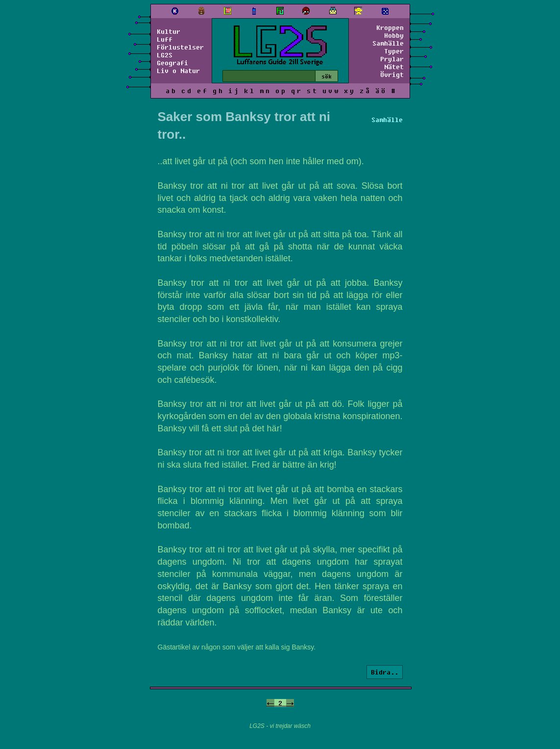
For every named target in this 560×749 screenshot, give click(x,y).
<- (270, 703)
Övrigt (392, 75)
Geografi (172, 63)
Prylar (392, 59)
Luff (165, 39)
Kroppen (390, 27)
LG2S (165, 55)
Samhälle (388, 43)
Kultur (169, 31)
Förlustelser (180, 47)
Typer (394, 51)
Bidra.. (385, 672)
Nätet (394, 67)
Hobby (394, 35)
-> (290, 703)
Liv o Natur (178, 71)
